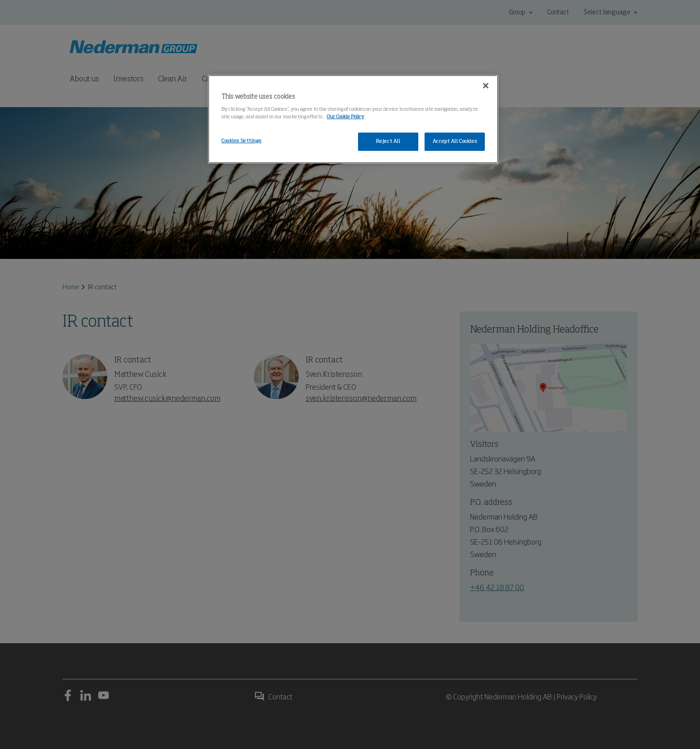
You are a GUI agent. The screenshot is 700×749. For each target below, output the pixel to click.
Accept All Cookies (455, 141)
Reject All (388, 141)
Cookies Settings (241, 141)
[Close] (486, 86)
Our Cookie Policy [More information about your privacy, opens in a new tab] (346, 117)
